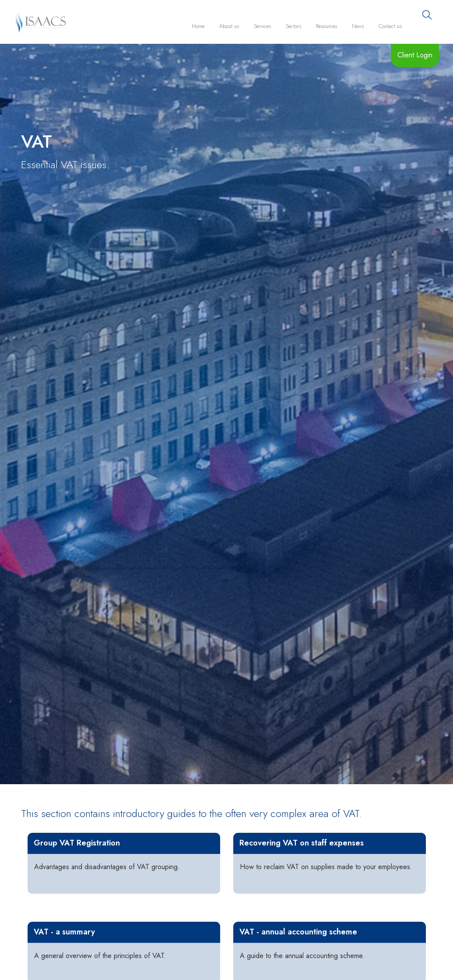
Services (262, 26)
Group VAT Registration (77, 843)
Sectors (293, 26)
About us (229, 26)
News (358, 26)
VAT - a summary (64, 932)
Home (198, 26)
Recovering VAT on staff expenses (302, 843)
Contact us (390, 26)
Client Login (415, 55)
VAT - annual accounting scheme (298, 932)
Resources (327, 26)
